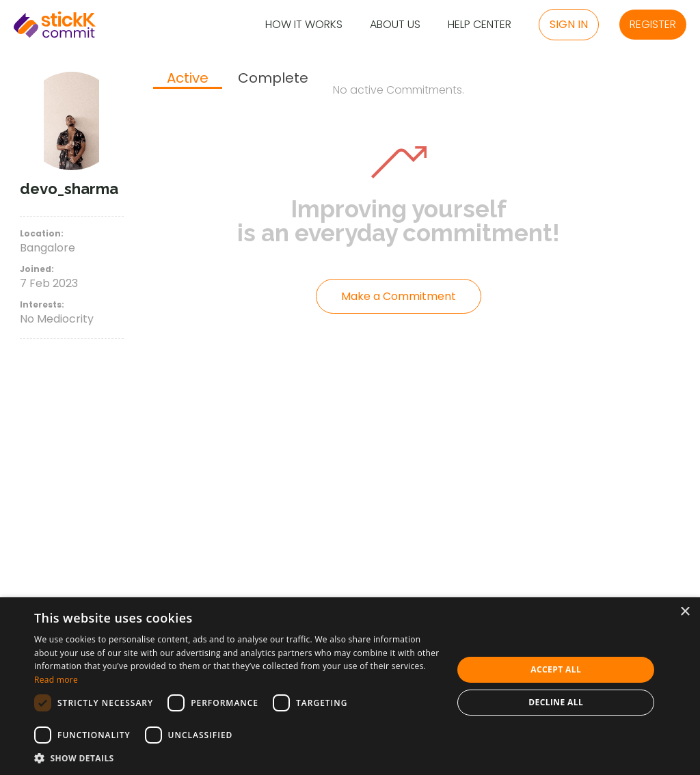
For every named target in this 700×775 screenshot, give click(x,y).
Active (188, 79)
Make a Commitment (399, 296)
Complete (273, 78)
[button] (237, 758)
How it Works (304, 25)
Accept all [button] (556, 669)
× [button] (685, 612)
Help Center (480, 25)
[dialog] (350, 686)
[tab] (188, 79)
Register (653, 24)
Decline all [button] (556, 702)
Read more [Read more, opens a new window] (56, 680)
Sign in (569, 24)
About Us (395, 25)
